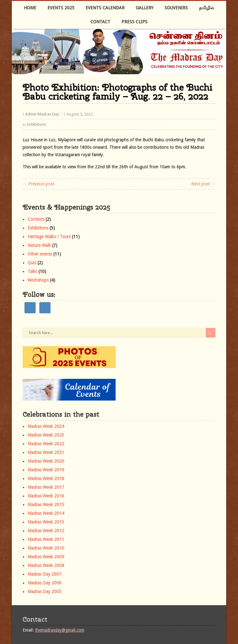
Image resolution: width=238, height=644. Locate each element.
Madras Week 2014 (46, 513)
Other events (40, 254)
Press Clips (134, 22)
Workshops (38, 280)
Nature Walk (39, 245)
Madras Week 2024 (46, 426)
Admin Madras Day (42, 114)
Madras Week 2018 (46, 478)
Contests (36, 219)
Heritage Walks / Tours (49, 237)
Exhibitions (37, 124)
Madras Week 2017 (46, 487)
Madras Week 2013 (46, 522)
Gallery (145, 8)
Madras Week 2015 (46, 505)
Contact (100, 22)
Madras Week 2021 (46, 452)
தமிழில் (207, 8)
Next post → (203, 184)
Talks (32, 271)
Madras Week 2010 (46, 548)
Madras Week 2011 (46, 539)
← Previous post (38, 184)
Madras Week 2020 (46, 461)
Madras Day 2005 (44, 592)
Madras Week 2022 (46, 444)
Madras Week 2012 (46, 531)
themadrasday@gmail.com (60, 630)
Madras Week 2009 (46, 557)
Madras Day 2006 (44, 583)
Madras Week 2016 (46, 496)
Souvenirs (176, 8)
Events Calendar (105, 8)
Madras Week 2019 (46, 470)
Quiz (32, 263)
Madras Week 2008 (46, 565)
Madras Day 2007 (44, 574)
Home (30, 8)
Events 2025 (61, 8)
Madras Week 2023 (46, 435)
